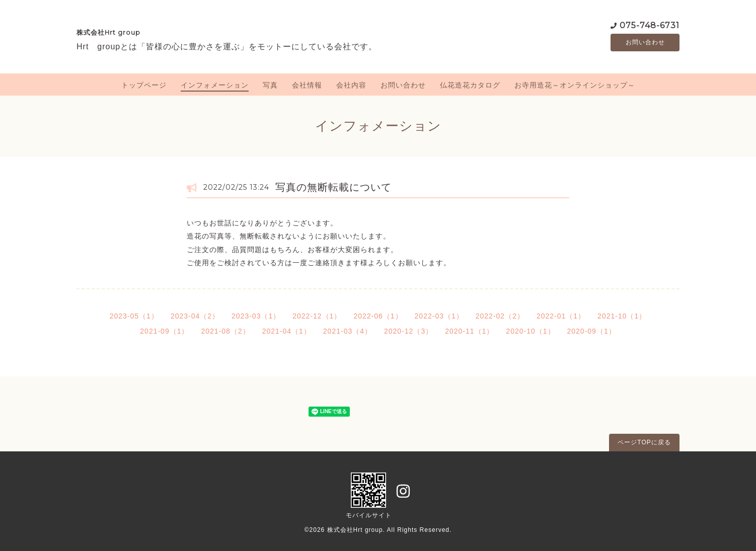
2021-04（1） (287, 331)
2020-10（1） (530, 331)
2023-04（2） (195, 316)
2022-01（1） (561, 316)
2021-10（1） (622, 316)
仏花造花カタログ (470, 85)
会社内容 (351, 85)
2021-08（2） (225, 331)
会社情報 (307, 85)
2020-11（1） (469, 331)
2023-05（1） (134, 316)
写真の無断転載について (333, 187)
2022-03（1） (439, 316)
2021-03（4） (348, 331)
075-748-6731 (650, 25)
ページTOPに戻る (644, 442)
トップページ (144, 85)
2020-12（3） (408, 331)
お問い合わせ (645, 43)
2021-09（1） (164, 331)
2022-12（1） (317, 316)
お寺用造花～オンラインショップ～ (575, 85)
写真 (270, 85)
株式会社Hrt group (108, 32)
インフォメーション (215, 85)
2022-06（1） (378, 316)
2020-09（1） (592, 331)
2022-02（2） (500, 316)
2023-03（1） (256, 316)
